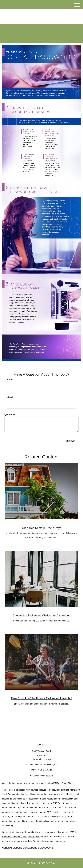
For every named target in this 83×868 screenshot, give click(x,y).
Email (10, 397)
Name (10, 379)
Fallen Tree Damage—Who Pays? (41, 528)
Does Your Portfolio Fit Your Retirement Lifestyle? (41, 698)
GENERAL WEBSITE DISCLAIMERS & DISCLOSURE (28, 848)
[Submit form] (71, 441)
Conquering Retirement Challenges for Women (41, 615)
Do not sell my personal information (49, 841)
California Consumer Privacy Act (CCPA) (21, 837)
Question (10, 415)
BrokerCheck (68, 783)
